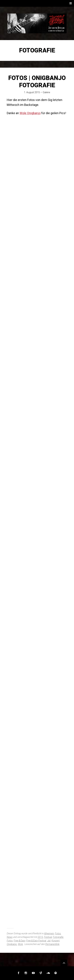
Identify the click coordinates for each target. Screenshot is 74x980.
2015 (40, 937)
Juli (49, 941)
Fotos (58, 933)
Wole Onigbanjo (30, 113)
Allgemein (49, 933)
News (10, 937)
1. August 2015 (32, 92)
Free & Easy (19, 941)
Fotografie (58, 937)
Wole (20, 944)
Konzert (55, 941)
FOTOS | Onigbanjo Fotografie (37, 82)
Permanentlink (52, 944)
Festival (48, 937)
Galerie (46, 92)
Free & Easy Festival (36, 941)
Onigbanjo (12, 944)
